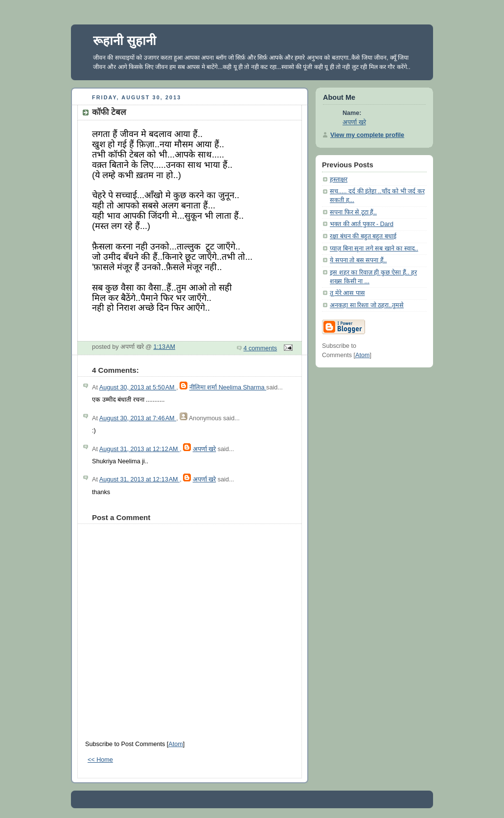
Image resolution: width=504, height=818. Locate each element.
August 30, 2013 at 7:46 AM (138, 418)
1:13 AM (165, 347)
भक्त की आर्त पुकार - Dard (362, 224)
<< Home (100, 760)
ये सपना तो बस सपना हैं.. (358, 260)
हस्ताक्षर (339, 180)
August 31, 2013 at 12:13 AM (139, 479)
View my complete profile (367, 135)
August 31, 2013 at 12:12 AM (139, 449)
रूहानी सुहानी (125, 41)
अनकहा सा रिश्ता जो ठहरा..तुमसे (367, 305)
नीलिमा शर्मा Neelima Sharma (228, 387)
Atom (175, 744)
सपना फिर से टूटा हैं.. (353, 212)
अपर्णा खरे (205, 449)
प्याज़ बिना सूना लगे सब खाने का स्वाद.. (374, 249)
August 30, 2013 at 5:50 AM (138, 387)
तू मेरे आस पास (347, 293)
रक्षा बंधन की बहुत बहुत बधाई (363, 236)
